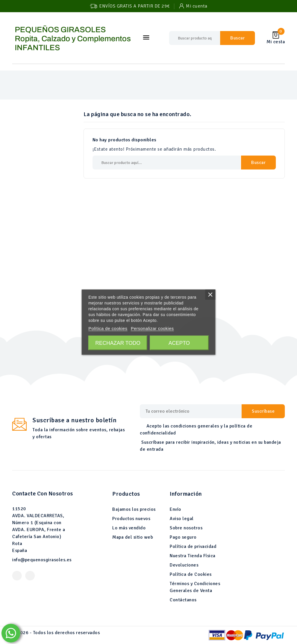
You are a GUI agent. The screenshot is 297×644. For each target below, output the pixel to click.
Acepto (179, 343)
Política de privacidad (193, 546)
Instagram (30, 576)
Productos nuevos (131, 519)
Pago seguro (183, 537)
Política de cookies (108, 328)
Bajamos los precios (134, 509)
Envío (175, 509)
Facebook (17, 576)
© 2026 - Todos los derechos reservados (56, 633)
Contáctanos (183, 600)
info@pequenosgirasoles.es (42, 560)
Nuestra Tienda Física (193, 556)
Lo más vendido (129, 528)
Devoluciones (184, 565)
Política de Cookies (191, 574)
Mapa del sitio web (133, 537)
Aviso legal (182, 519)
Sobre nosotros (186, 528)
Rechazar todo (118, 343)
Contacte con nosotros (43, 494)
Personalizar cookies (152, 328)
